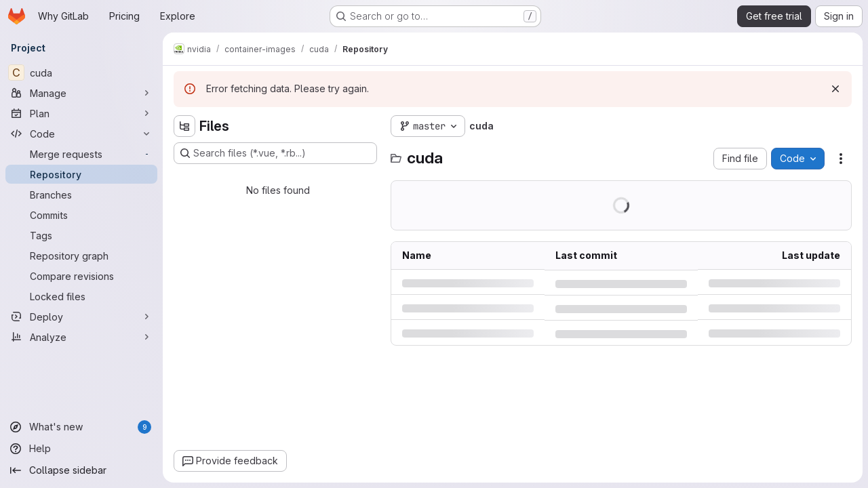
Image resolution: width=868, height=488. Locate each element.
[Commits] (81, 215)
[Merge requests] (81, 154)
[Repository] (81, 174)
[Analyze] (81, 337)
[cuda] (81, 73)
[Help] (81, 449)
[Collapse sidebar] (81, 470)
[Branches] (81, 195)
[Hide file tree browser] (184, 126)
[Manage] (81, 93)
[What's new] (81, 427)
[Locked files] (81, 296)
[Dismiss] (835, 89)
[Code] (81, 134)
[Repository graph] (81, 256)
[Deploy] (81, 317)
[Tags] (81, 235)
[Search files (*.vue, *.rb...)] (275, 153)
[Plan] (81, 113)
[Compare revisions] (81, 276)
